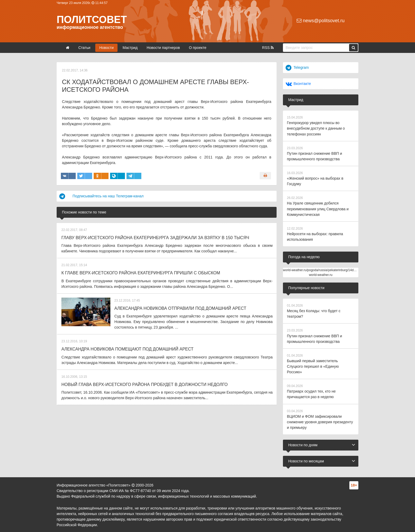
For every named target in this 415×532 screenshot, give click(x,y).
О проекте (198, 48)
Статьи (84, 48)
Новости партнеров (163, 48)
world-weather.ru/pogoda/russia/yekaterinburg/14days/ (321, 270)
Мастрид (130, 48)
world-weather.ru (321, 274)
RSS (268, 48)
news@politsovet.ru (321, 21)
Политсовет (92, 20)
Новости (106, 48)
